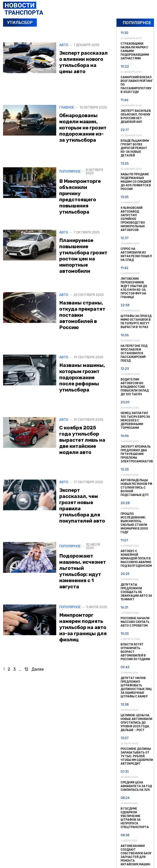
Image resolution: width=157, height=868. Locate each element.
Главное (67, 108)
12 (26, 669)
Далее (38, 669)
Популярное (70, 172)
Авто (64, 45)
